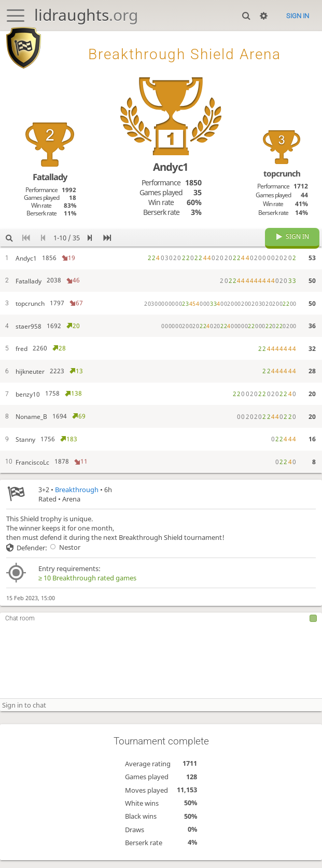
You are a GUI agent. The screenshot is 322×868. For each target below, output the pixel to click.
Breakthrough (77, 497)
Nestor (64, 555)
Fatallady (50, 177)
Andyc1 (171, 167)
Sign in (298, 16)
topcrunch (282, 173)
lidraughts (86, 15)
